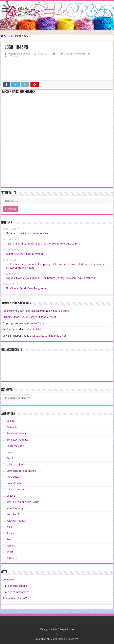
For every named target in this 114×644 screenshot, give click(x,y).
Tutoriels (12, 558)
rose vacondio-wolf (14, 311)
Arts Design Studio (63, 629)
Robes (10, 533)
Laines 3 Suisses (16, 465)
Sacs (9, 539)
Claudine (8, 317)
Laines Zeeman (15, 489)
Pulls (9, 527)
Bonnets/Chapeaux (18, 433)
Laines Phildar (38, 323)
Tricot (10, 552)
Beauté (10, 421)
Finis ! (10, 458)
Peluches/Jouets (16, 521)
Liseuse (11, 496)
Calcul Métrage (15, 446)
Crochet (11, 452)
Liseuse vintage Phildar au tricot (50, 311)
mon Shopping (15, 508)
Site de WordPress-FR (15, 598)
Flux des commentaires (16, 592)
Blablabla (12, 427)
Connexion (9, 580)
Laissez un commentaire (77, 54)
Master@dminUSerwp (19, 54)
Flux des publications (15, 586)
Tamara (11, 546)
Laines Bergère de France (21, 471)
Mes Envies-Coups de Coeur (23, 502)
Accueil (6, 36)
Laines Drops (14, 477)
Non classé (13, 514)
